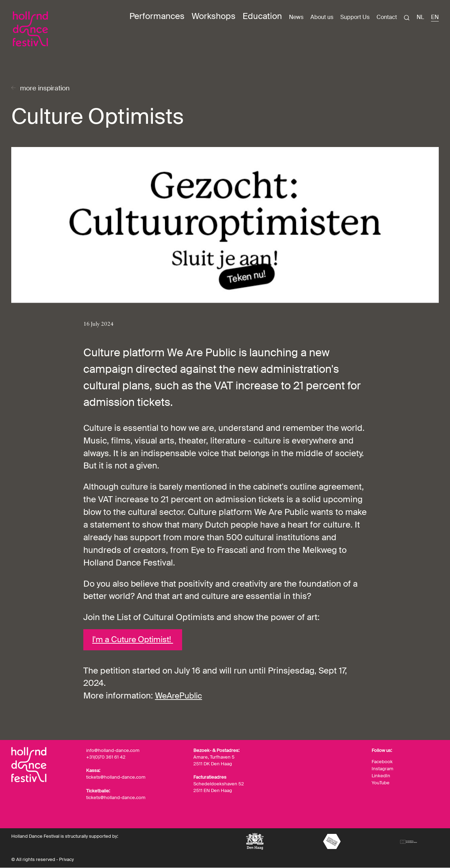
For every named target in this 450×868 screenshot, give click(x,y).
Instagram (382, 769)
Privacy (66, 860)
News (296, 17)
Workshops (214, 16)
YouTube (381, 783)
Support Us (355, 17)
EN (435, 17)
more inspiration (47, 89)
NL (420, 17)
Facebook (382, 763)
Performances (157, 16)
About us (322, 17)
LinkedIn (381, 776)
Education (262, 16)
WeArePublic (180, 697)
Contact (387, 17)
